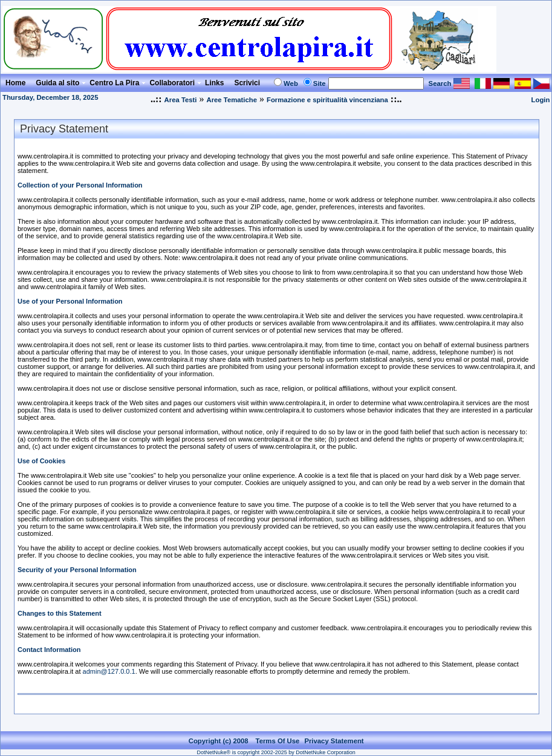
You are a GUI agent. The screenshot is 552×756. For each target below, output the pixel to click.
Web (291, 83)
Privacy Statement (334, 741)
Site (320, 83)
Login (541, 100)
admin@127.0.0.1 (109, 671)
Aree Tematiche (232, 100)
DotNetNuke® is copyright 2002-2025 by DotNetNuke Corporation (276, 752)
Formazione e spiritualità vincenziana (327, 100)
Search (440, 83)
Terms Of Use (278, 741)
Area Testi (181, 100)
